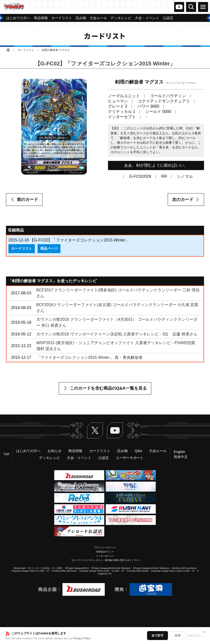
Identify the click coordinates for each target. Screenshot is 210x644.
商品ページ (49, 248)
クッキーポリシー (105, 556)
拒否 (178, 636)
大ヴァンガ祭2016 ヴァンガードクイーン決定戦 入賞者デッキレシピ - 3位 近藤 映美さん (117, 334)
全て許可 (157, 636)
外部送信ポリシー (105, 552)
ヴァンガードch (179, 7)
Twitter (95, 430)
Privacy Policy (82, 638)
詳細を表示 (194, 636)
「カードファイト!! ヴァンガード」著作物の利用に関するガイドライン (105, 560)
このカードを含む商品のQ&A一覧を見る (108, 388)
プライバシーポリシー (105, 548)
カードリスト (26, 50)
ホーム (8, 50)
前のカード (27, 200)
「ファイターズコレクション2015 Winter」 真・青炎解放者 (89, 357)
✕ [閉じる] (204, 632)
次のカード (183, 200)
